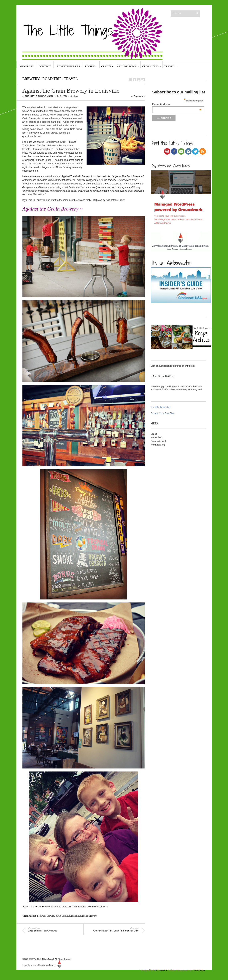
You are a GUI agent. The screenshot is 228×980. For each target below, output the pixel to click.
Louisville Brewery (87, 916)
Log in (154, 434)
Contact (45, 66)
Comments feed (158, 441)
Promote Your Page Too (162, 413)
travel (71, 79)
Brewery (31, 79)
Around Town (127, 66)
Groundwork (53, 965)
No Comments (137, 96)
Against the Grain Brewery (36, 907)
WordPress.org (158, 445)
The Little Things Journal (44, 959)
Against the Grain (37, 916)
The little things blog (160, 407)
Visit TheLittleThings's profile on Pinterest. (173, 366)
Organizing (150, 66)
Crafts (106, 66)
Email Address (177, 104)
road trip (52, 79)
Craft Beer (61, 916)
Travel (169, 66)
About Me (26, 66)
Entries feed (156, 437)
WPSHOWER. (161, 970)
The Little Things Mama (39, 96)
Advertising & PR (68, 66)
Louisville (72, 916)
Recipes (90, 66)
